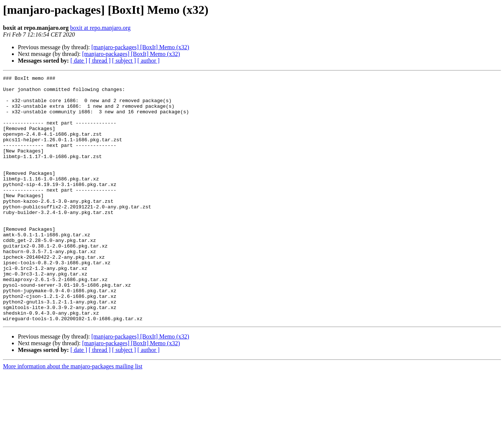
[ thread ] (100, 61)
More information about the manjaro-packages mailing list (73, 415)
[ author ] (149, 61)
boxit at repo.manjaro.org (100, 28)
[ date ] (79, 61)
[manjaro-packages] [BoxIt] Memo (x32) (140, 47)
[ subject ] (124, 61)
